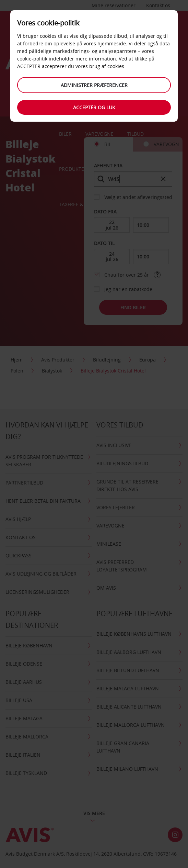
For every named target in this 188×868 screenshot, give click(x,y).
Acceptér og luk (94, 107)
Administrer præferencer (94, 85)
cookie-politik (32, 59)
